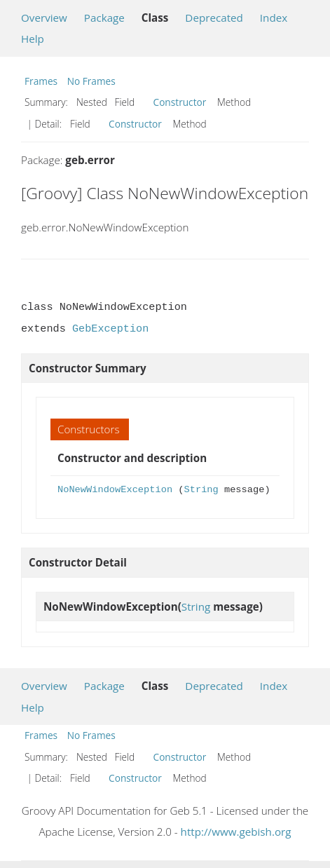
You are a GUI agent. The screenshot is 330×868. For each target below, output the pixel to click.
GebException (110, 329)
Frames (41, 81)
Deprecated (214, 18)
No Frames (91, 81)
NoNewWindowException (115, 490)
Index (274, 18)
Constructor (180, 102)
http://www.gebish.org (236, 832)
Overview (44, 18)
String (201, 490)
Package (104, 18)
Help (33, 39)
